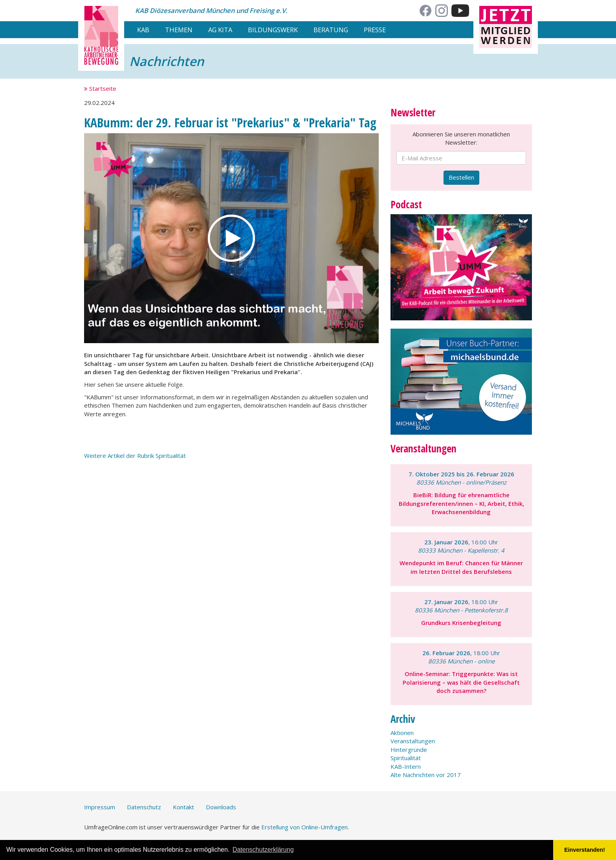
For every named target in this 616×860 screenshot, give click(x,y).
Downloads (221, 807)
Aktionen (402, 733)
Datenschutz (144, 807)
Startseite (100, 88)
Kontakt (183, 807)
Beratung (331, 30)
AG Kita (220, 30)
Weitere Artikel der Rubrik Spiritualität (135, 456)
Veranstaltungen (413, 741)
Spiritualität (406, 758)
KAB (143, 30)
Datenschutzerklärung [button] (263, 850)
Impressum (100, 807)
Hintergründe (409, 750)
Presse (375, 30)
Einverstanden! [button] (585, 850)
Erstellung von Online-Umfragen (304, 827)
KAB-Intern (406, 766)
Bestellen (461, 177)
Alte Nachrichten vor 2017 (426, 775)
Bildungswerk (273, 30)
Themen (179, 30)
